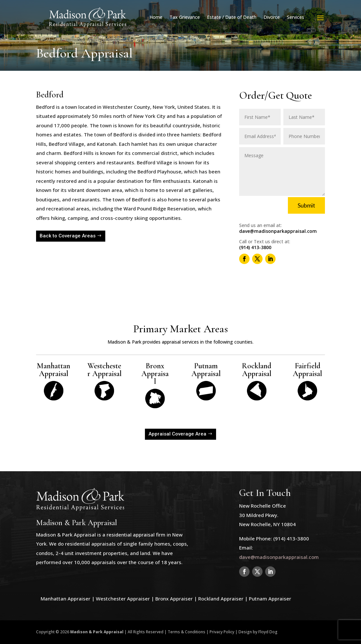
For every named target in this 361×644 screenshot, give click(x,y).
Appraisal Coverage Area (177, 434)
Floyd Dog (268, 632)
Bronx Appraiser (174, 599)
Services (296, 17)
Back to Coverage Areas (68, 236)
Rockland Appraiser (221, 599)
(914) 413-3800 (255, 247)
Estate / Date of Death (232, 17)
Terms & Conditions (187, 632)
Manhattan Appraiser (65, 599)
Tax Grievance (185, 17)
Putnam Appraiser (270, 599)
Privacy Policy (222, 632)
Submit (306, 205)
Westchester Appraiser (123, 599)
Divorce (272, 17)
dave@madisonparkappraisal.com (278, 231)
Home (156, 17)
